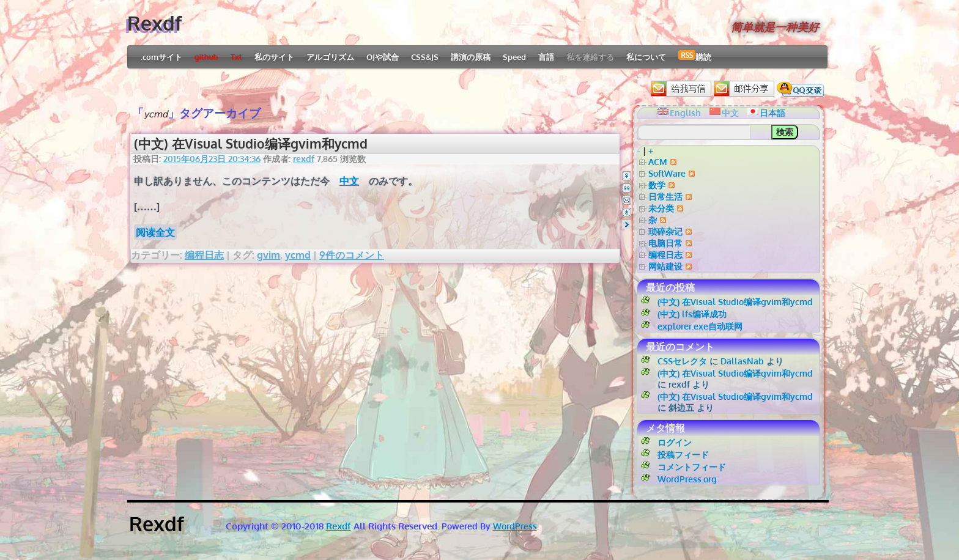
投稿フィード (683, 455)
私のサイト (274, 57)
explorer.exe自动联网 (700, 326)
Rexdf (155, 23)
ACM (658, 162)
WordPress (515, 526)
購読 (695, 56)
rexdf (304, 159)
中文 (349, 181)
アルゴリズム (330, 57)
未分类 (661, 208)
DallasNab (742, 361)
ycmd (298, 255)
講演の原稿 (471, 57)
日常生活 (665, 197)
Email (627, 200)
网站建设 (665, 266)
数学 (657, 185)
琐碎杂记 (665, 231)
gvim (268, 255)
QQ (627, 188)
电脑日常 (665, 243)
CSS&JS (425, 57)
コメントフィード (692, 467)
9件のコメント (352, 255)
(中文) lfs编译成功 (692, 314)
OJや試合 (383, 57)
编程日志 (204, 255)
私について (646, 57)
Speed (514, 57)
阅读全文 (155, 232)
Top (627, 176)
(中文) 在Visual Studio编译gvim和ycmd (251, 143)
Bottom (627, 212)
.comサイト (161, 57)
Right (627, 225)
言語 (546, 57)
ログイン (675, 442)
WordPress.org (687, 479)
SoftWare (667, 173)
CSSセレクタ (682, 361)
